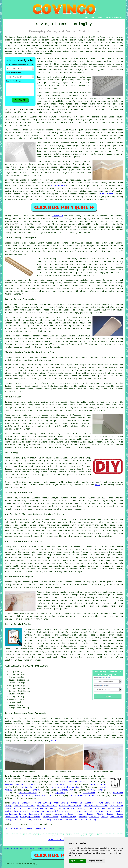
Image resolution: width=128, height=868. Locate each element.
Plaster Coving (22, 809)
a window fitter (63, 784)
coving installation (30, 498)
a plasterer (97, 790)
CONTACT (108, 18)
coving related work (47, 654)
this (97, 485)
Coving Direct (106, 194)
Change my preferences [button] (96, 861)
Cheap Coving (61, 803)
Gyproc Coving (115, 811)
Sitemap (6, 848)
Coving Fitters (13, 811)
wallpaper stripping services (20, 784)
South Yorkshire (85, 654)
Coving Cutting (43, 803)
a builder (28, 787)
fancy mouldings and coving (92, 40)
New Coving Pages (17, 848)
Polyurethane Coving (44, 809)
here (54, 741)
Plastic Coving (105, 814)
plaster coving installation (104, 629)
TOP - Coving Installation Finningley (25, 829)
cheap (18, 170)
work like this (108, 148)
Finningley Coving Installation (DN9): (25, 37)
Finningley (57, 216)
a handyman (36, 790)
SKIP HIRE (118, 793)
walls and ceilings (92, 64)
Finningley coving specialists (40, 629)
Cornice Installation (82, 803)
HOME (87, 18)
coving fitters (114, 227)
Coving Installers (22, 803)
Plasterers (61, 848)
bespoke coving (99, 635)
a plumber (60, 793)
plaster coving (33, 365)
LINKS (93, 18)
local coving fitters (37, 379)
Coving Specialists (52, 811)
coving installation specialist (51, 130)
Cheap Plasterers (22, 820)
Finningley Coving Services (26, 666)
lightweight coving (47, 632)
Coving (82, 809)
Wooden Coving (86, 814)
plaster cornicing (27, 793)
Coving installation (15, 216)
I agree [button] (73, 861)
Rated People (58, 186)
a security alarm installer (37, 796)
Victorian (42, 85)
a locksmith (89, 793)
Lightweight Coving (15, 814)
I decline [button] (81, 861)
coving (46, 43)
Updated (40, 848)
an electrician (99, 784)
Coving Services (105, 803)
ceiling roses (108, 136)
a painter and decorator (66, 787)
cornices (85, 138)
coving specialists (74, 224)
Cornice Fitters (97, 809)
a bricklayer (66, 790)
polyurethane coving (107, 649)
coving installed (53, 48)
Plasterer (58, 820)
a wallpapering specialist (76, 782)
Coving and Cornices (70, 806)
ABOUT (100, 18)
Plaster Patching (75, 820)
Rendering (91, 820)
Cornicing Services (24, 806)
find (13, 718)
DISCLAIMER (118, 18)
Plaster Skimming (42, 820)
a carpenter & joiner (83, 796)
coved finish (108, 123)
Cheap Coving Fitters (96, 806)
